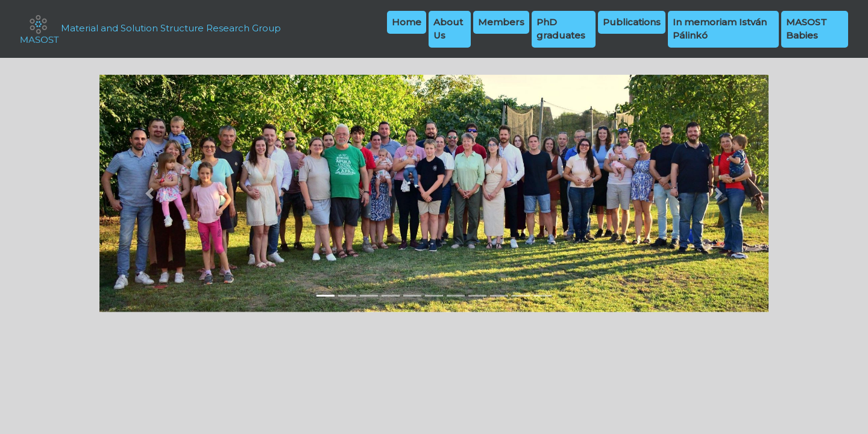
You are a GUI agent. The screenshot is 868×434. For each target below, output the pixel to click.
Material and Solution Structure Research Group (150, 29)
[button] (150, 193)
